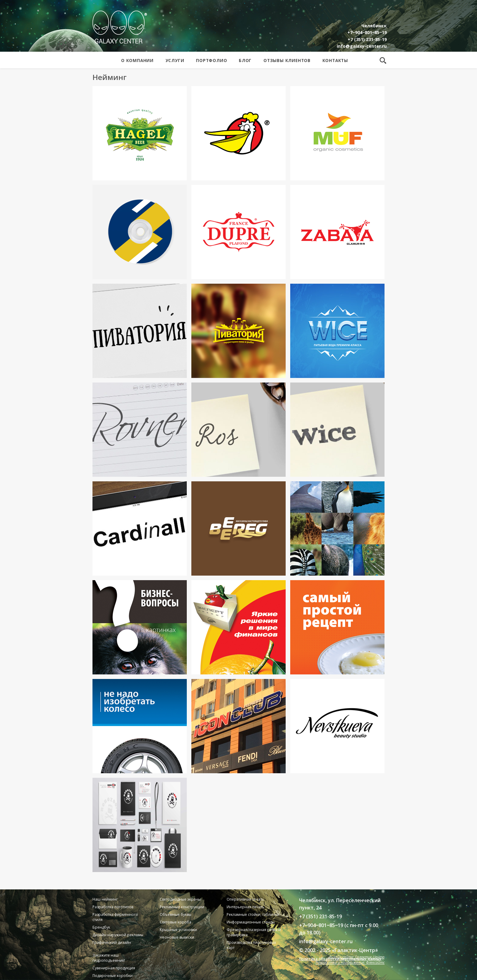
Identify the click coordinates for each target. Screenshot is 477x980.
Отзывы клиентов (287, 60)
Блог (245, 60)
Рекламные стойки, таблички (253, 914)
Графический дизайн (112, 942)
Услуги (175, 60)
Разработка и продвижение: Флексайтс (350, 963)
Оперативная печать (245, 899)
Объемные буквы (176, 914)
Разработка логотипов (113, 907)
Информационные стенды (251, 922)
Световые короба (176, 922)
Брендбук (101, 927)
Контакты (335, 60)
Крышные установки (178, 930)
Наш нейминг (105, 899)
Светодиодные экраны (180, 899)
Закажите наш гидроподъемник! (109, 958)
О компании (137, 60)
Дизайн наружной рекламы (118, 935)
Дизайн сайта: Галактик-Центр (357, 957)
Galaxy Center (120, 27)
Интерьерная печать (245, 907)
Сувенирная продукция (114, 968)
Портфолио (211, 60)
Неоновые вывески (177, 937)
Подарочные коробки (113, 976)
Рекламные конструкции (182, 907)
